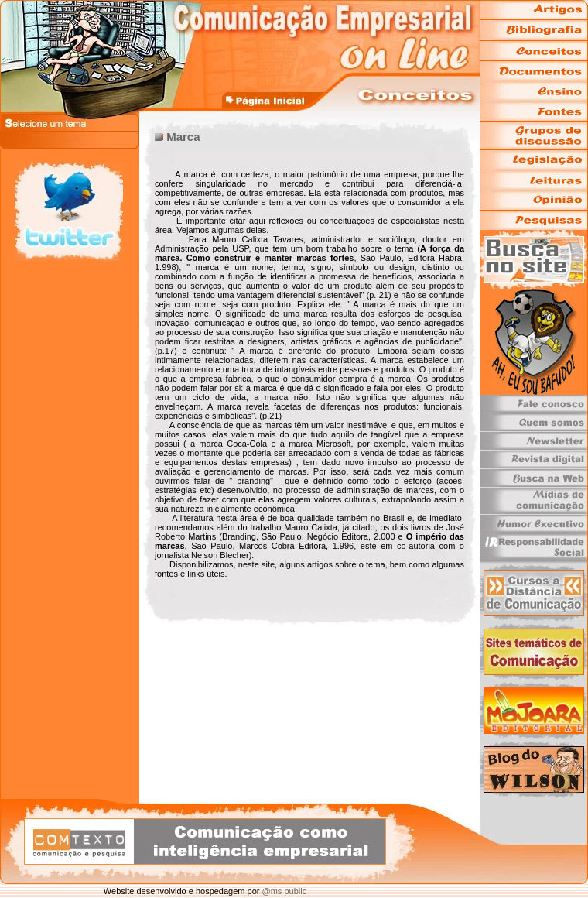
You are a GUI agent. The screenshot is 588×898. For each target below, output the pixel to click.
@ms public (283, 891)
